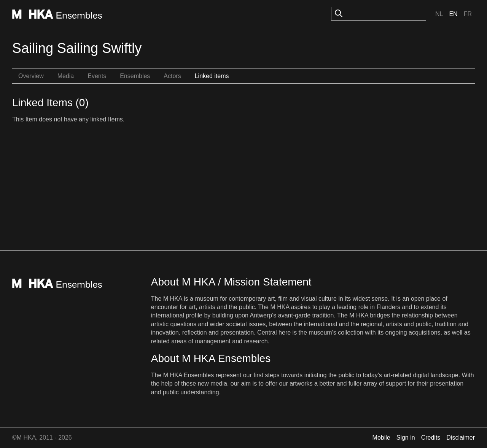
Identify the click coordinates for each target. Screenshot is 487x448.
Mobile (381, 438)
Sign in (406, 438)
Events (97, 76)
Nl (439, 14)
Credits (431, 438)
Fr (468, 14)
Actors (172, 76)
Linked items (212, 76)
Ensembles (135, 76)
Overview (31, 76)
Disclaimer (461, 438)
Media (66, 76)
